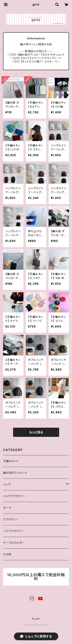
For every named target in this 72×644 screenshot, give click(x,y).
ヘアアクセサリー (14, 531)
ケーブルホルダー (14, 543)
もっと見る (36, 432)
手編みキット (11, 461)
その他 (7, 554)
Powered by (36, 625)
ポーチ (7, 508)
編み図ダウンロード (15, 473)
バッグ (7, 484)
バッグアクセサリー (15, 496)
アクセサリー (11, 519)
